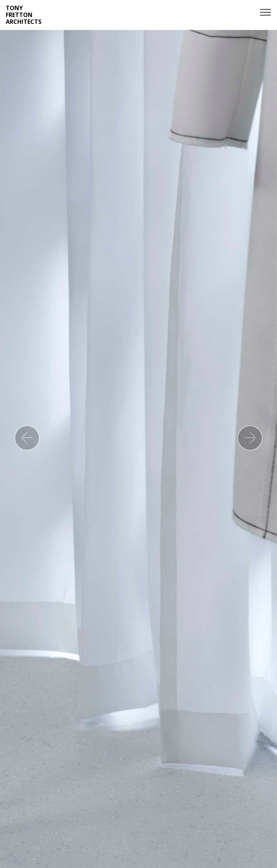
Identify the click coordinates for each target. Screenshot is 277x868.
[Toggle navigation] (266, 12)
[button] (27, 438)
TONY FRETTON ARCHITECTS (24, 15)
